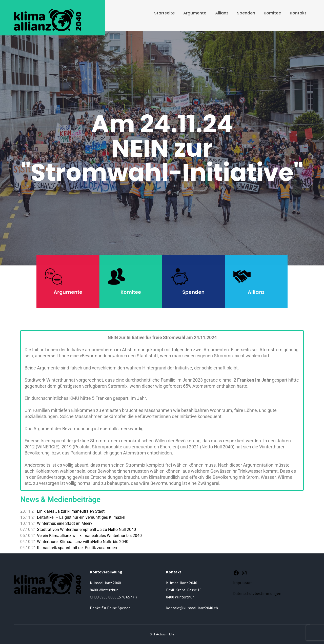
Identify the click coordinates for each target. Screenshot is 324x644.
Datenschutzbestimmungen (257, 594)
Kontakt (298, 13)
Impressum (243, 583)
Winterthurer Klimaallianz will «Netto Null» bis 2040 (83, 542)
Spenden (246, 13)
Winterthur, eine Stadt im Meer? (65, 523)
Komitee (272, 13)
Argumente (195, 13)
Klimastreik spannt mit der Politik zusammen (77, 548)
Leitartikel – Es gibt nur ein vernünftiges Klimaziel (81, 517)
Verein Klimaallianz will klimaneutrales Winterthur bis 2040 (89, 536)
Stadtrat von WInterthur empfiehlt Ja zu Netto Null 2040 (86, 529)
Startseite (164, 13)
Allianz (222, 13)
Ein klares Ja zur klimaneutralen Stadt (71, 511)
